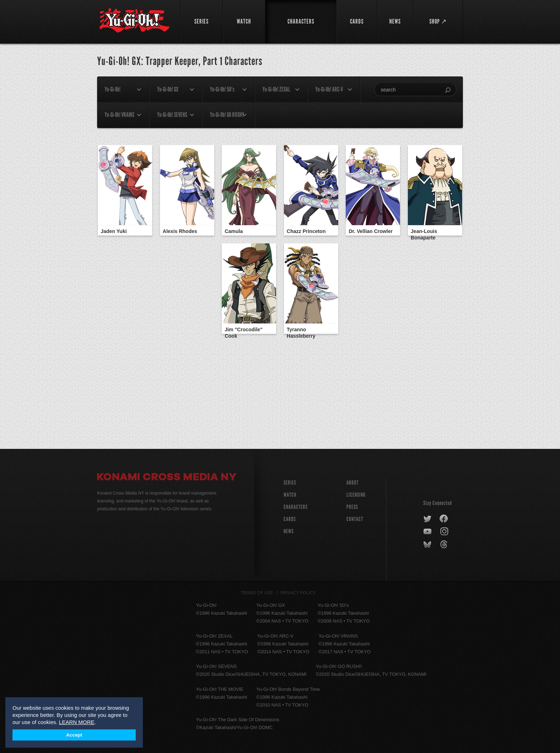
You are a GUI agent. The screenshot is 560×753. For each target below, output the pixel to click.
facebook (444, 519)
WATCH (290, 495)
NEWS (289, 531)
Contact (355, 519)
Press (352, 507)
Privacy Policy (298, 593)
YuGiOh (134, 21)
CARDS (290, 519)
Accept (74, 735)
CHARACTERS (296, 507)
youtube (428, 532)
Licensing (356, 495)
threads (445, 545)
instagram (445, 532)
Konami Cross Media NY (167, 478)
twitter (428, 519)
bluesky (428, 545)
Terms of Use (257, 593)
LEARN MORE (77, 722)
